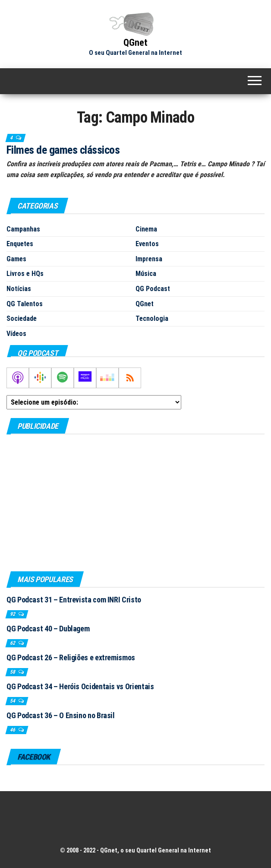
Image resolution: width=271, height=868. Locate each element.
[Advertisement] (135, 502)
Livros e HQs (25, 274)
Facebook (34, 757)
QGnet (135, 43)
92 (13, 614)
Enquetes (20, 244)
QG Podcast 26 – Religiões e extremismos (71, 657)
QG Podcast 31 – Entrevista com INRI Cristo (74, 600)
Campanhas (23, 229)
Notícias (19, 289)
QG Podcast (153, 289)
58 (13, 672)
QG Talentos (25, 304)
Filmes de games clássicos (63, 150)
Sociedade (22, 318)
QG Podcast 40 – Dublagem (48, 629)
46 (13, 730)
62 (13, 643)
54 (13, 701)
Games (16, 259)
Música (146, 274)
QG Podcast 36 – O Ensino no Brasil (61, 715)
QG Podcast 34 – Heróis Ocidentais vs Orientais (80, 686)
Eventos (147, 244)
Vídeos (16, 334)
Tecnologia (152, 318)
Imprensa (149, 259)
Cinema (146, 229)
